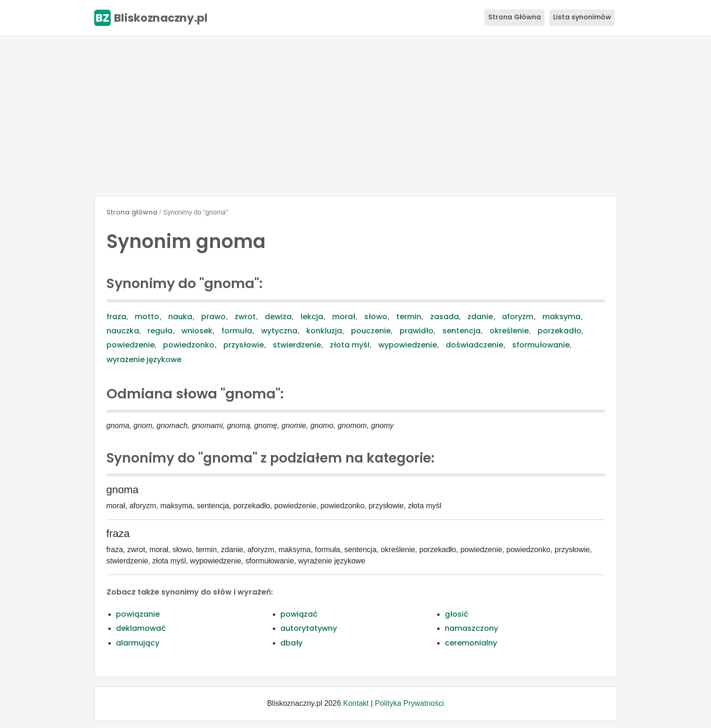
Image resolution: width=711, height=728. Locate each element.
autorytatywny (309, 628)
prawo (213, 317)
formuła (237, 331)
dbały (291, 643)
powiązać (299, 614)
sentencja (462, 331)
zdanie (480, 317)
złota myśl (350, 345)
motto (147, 317)
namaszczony (471, 628)
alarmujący (138, 643)
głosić (457, 614)
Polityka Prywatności (410, 703)
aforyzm (518, 317)
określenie (509, 331)
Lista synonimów (582, 17)
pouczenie (371, 331)
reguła (160, 331)
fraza (116, 317)
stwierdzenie (297, 345)
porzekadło (560, 331)
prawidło (417, 331)
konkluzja (324, 331)
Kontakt (356, 703)
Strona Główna (515, 17)
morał (344, 317)
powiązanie (138, 614)
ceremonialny (471, 643)
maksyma (561, 317)
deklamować (141, 628)
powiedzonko (189, 345)
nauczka (123, 331)
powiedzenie (131, 345)
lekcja (312, 317)
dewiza (278, 317)
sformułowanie (541, 345)
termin (409, 317)
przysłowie (244, 345)
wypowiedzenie (408, 345)
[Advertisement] (356, 116)
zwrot (245, 317)
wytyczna (279, 331)
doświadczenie (474, 345)
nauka (180, 317)
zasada (445, 317)
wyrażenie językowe (144, 360)
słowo (376, 317)
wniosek (197, 331)
